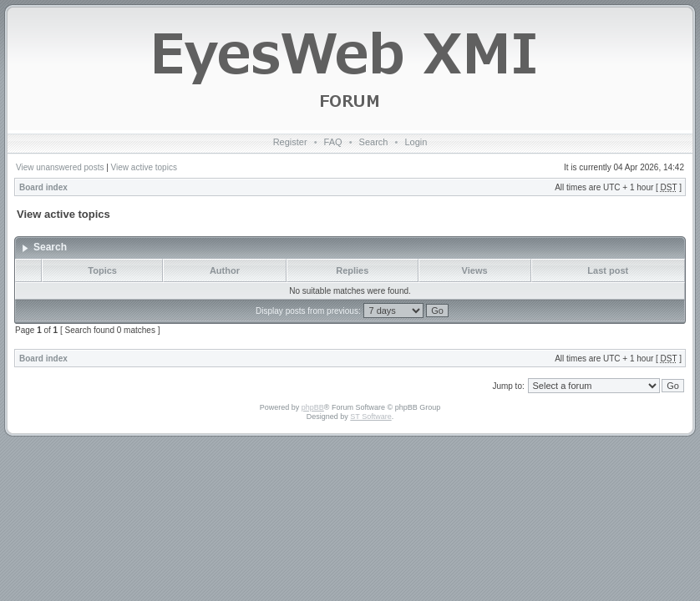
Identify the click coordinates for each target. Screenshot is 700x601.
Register (290, 142)
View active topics (144, 167)
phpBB (313, 407)
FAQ (333, 142)
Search (374, 142)
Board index (43, 187)
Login (416, 142)
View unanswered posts (60, 167)
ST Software (370, 417)
